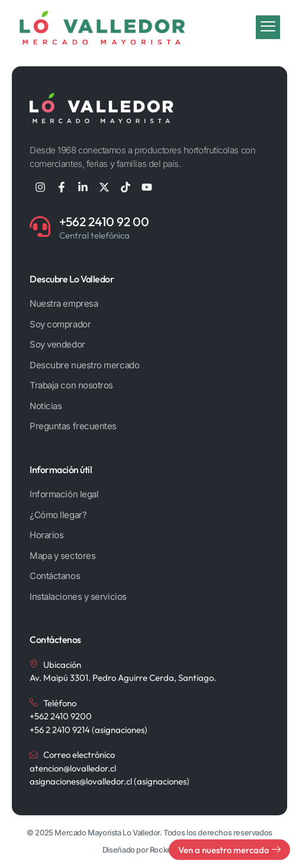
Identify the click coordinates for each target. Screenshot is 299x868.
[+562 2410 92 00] (40, 226)
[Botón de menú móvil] (268, 26)
